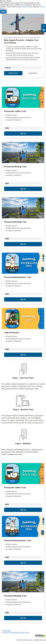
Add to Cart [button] (13, 73)
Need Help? (7, 631)
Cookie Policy (27, 7)
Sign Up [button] (23, 133)
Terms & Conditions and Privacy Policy (16, 632)
